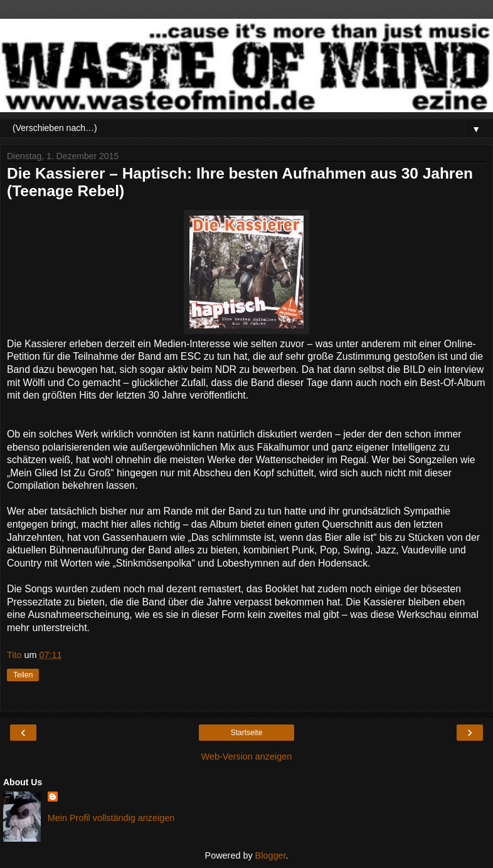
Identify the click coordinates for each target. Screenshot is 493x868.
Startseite (247, 733)
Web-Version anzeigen (247, 756)
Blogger (271, 855)
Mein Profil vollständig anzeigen (111, 818)
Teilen (23, 675)
